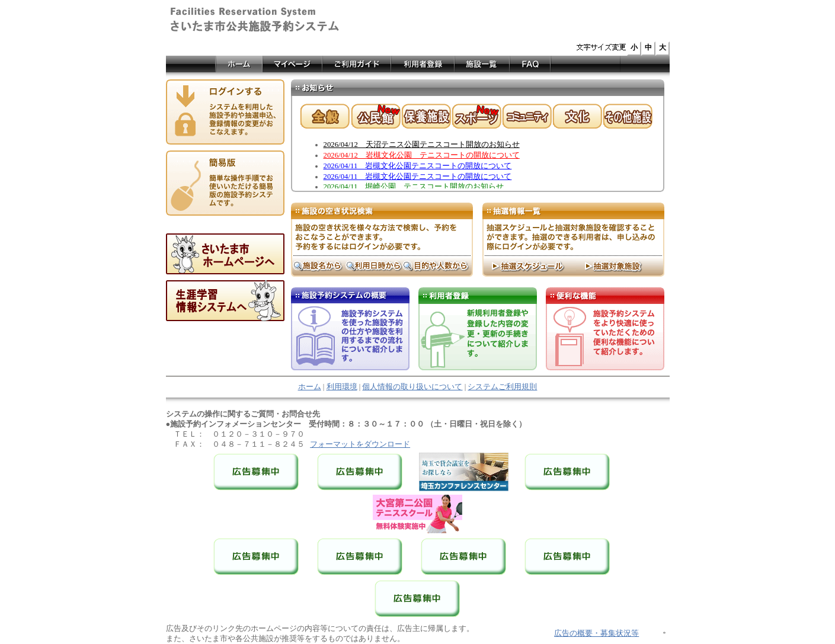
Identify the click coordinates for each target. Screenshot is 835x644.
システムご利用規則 (502, 387)
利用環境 (342, 387)
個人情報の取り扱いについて (412, 387)
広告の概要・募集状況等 (596, 633)
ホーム (310, 387)
